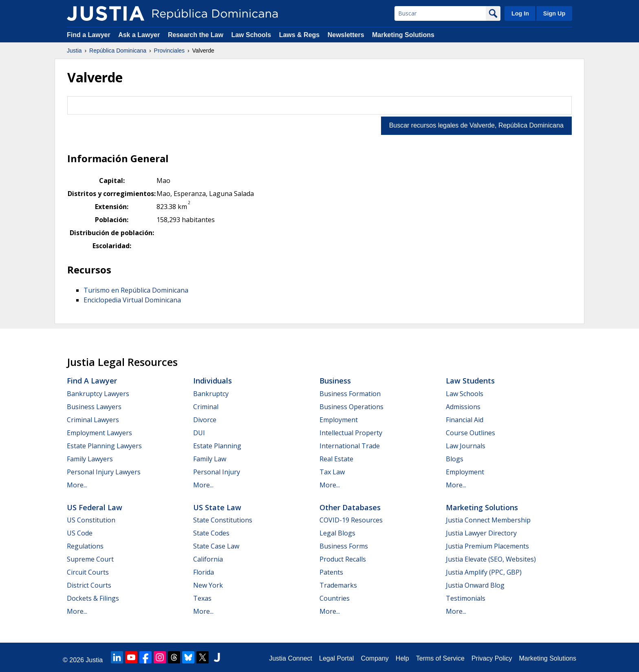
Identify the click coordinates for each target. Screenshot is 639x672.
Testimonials (466, 598)
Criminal (206, 407)
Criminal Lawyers (93, 420)
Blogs (455, 459)
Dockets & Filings (93, 598)
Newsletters (346, 35)
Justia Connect (291, 658)
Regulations (85, 546)
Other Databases (350, 507)
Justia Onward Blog (475, 585)
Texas (202, 598)
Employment (339, 420)
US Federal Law (95, 507)
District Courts (89, 585)
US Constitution (91, 520)
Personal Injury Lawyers (104, 472)
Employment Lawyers (99, 433)
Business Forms (344, 546)
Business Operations (351, 407)
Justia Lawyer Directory (481, 533)
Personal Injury (217, 472)
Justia (74, 51)
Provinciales (169, 51)
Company (375, 658)
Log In (520, 13)
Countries (335, 598)
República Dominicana (118, 51)
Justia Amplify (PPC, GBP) (484, 572)
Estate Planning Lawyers (104, 446)
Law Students (470, 381)
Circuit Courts (88, 572)
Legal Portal (336, 658)
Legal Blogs (337, 533)
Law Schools (251, 35)
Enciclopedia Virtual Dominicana (132, 300)
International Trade (350, 446)
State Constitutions (223, 520)
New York (208, 585)
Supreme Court (90, 559)
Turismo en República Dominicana (136, 290)
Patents (331, 572)
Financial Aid (465, 420)
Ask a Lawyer (140, 35)
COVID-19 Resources (351, 520)
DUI (199, 433)
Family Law (210, 459)
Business (335, 381)
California (208, 559)
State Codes (211, 533)
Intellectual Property (351, 433)
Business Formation (350, 394)
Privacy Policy (492, 658)
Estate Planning (217, 446)
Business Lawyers (94, 407)
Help (402, 658)
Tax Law (332, 472)
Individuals (213, 381)
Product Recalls (343, 559)
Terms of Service (440, 658)
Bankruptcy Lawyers (98, 394)
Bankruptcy (211, 394)
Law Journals (466, 446)
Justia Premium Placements (487, 546)
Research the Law (196, 35)
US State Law (217, 507)
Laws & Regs (300, 35)
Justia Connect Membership (488, 520)
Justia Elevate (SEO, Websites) (491, 559)
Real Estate (336, 459)
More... (77, 485)
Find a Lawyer (89, 35)
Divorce (205, 420)
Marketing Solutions (403, 35)
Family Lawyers (90, 459)
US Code (80, 533)
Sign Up (554, 13)
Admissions (463, 407)
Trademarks (338, 585)
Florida (204, 572)
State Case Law (216, 546)
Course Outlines (470, 433)
